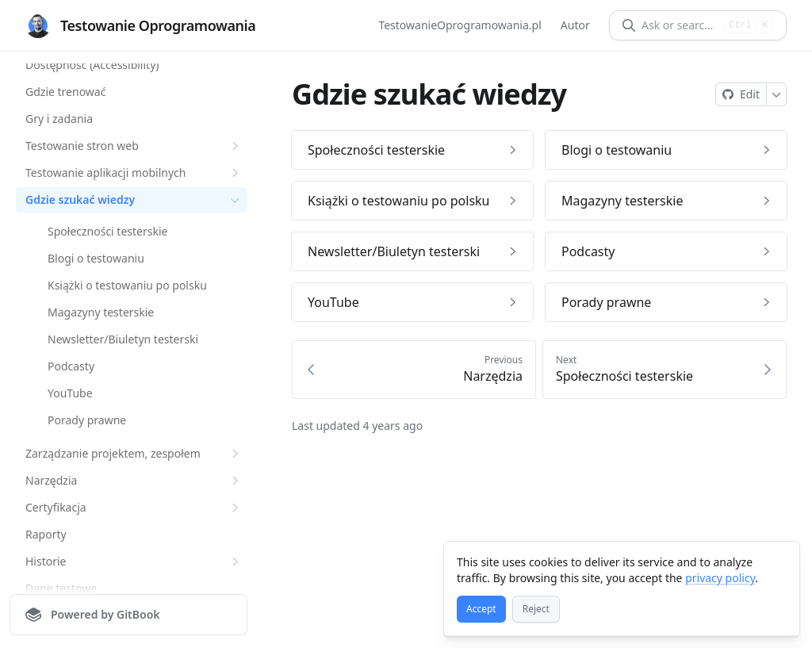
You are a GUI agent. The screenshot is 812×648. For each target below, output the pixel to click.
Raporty (46, 534)
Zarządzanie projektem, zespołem (134, 454)
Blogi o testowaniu (96, 258)
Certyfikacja (134, 508)
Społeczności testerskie (107, 231)
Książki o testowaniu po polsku (127, 285)
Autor (575, 25)
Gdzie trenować (65, 92)
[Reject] (536, 609)
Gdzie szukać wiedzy (134, 200)
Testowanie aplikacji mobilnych (134, 173)
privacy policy (720, 578)
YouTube (70, 393)
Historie (134, 562)
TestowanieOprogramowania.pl (460, 25)
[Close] (780, 561)
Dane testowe (61, 588)
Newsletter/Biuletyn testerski (123, 339)
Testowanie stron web (134, 146)
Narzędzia (134, 481)
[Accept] (481, 609)
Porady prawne (87, 420)
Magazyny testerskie (101, 312)
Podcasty (71, 366)
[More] (777, 94)
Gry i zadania (59, 119)
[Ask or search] (680, 25)
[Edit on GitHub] (741, 94)
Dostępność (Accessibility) (92, 65)
